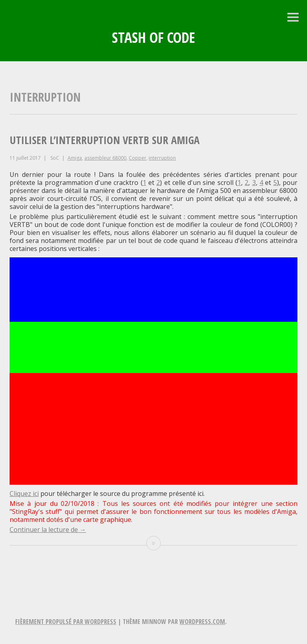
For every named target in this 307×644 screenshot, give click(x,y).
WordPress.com (202, 622)
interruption (162, 158)
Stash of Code (153, 37)
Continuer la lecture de (48, 530)
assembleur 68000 (105, 158)
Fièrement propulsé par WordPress (66, 622)
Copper (138, 158)
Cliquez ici (24, 494)
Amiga (75, 158)
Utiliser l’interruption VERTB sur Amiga (105, 140)
